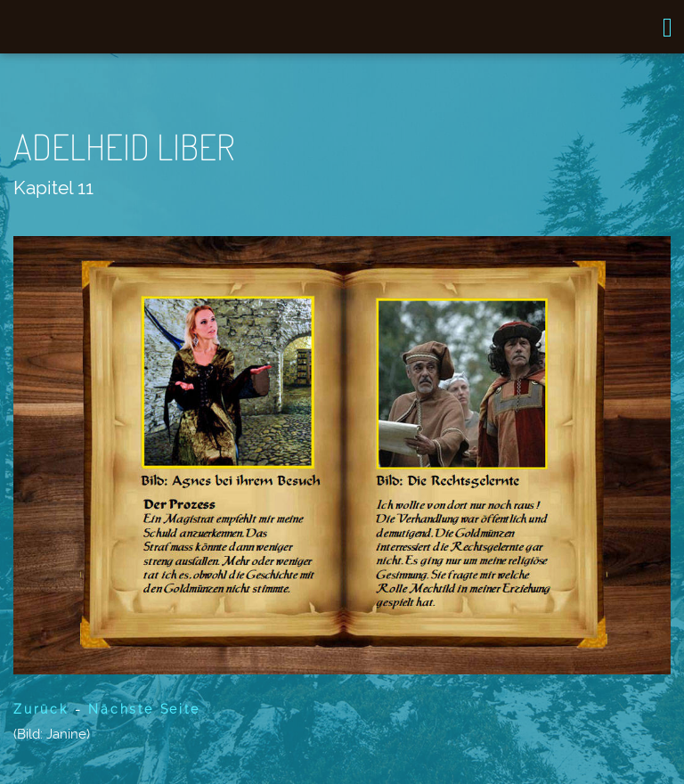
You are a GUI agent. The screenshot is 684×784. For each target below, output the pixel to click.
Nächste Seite (141, 709)
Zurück (41, 709)
